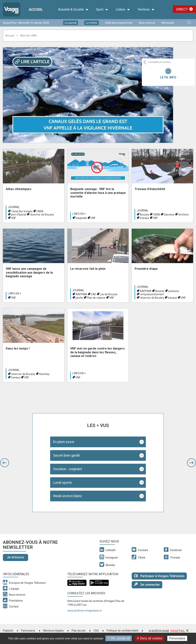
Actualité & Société (73, 10)
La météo (91, 23)
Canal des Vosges (22, 211)
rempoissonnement (152, 294)
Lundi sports (62, 483)
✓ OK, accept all (119, 638)
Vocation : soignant (67, 469)
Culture (123, 10)
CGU (96, 631)
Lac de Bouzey (109, 294)
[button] (5, 463)
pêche (79, 298)
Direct (182, 9)
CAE (94, 294)
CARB (40, 211)
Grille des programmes (119, 23)
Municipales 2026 (172, 23)
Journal (14, 207)
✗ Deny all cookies (149, 638)
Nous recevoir (147, 23)
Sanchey (169, 215)
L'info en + (79, 214)
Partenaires (28, 631)
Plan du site (79, 631)
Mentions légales (53, 631)
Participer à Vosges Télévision (159, 576)
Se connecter (147, 584)
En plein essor (64, 442)
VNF (13, 218)
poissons (174, 291)
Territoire (146, 10)
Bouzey (145, 215)
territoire (183, 215)
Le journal (71, 23)
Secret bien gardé (66, 455)
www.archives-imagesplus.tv (85, 611)
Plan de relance (96, 298)
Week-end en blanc (68, 496)
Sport (102, 10)
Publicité (8, 631)
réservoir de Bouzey (42, 215)
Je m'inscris (16, 557)
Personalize (177, 638)
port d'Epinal (19, 215)
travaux (145, 218)
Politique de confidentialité (123, 631)
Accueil (10, 36)
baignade (81, 218)
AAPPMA (81, 294)
